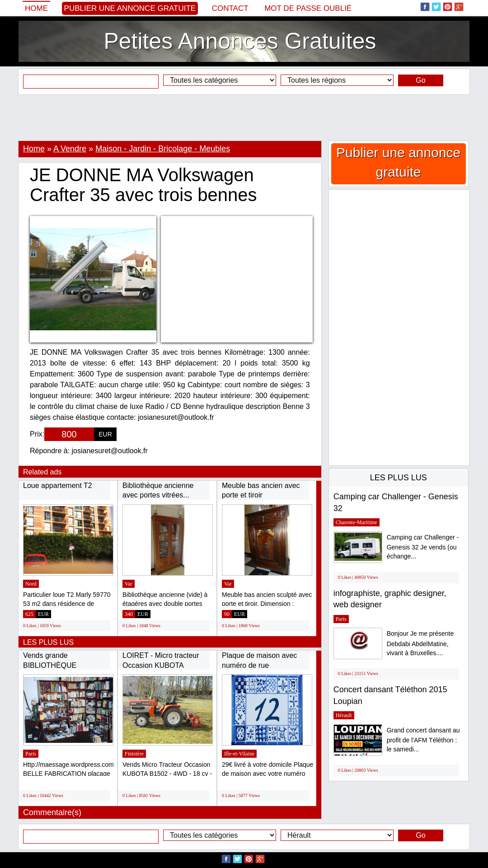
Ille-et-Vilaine (239, 754)
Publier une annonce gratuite (130, 8)
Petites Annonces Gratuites (240, 41)
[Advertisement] (244, 117)
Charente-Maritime (357, 522)
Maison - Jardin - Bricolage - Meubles (163, 149)
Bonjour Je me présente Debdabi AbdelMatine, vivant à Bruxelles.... (420, 643)
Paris (31, 754)
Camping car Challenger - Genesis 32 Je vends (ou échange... (423, 547)
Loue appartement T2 (58, 486)
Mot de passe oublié (308, 8)
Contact (230, 8)
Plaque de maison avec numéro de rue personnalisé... (259, 665)
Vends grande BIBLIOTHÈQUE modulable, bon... (51, 665)
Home (36, 8)
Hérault (344, 715)
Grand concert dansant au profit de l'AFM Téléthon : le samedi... (423, 740)
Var (129, 584)
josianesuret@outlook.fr (110, 451)
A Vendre (70, 149)
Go (420, 80)
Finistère (134, 754)
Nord (31, 584)
